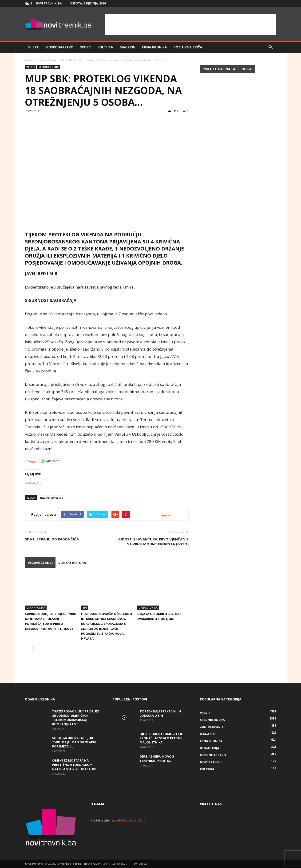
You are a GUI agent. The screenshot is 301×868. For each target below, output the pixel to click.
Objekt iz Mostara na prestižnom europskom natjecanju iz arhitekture (74, 765)
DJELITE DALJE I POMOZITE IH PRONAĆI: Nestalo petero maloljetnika (162, 738)
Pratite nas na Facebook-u (228, 69)
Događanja (210, 748)
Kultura (105, 47)
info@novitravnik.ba (131, 820)
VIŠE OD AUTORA (72, 563)
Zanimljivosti (212, 727)
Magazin (128, 47)
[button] (270, 47)
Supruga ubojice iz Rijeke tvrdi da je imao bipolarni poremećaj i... (74, 742)
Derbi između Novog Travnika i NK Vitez (157, 759)
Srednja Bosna (47, 60)
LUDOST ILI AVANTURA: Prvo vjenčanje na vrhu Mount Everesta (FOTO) (153, 542)
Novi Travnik (211, 762)
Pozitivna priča (188, 47)
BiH (85, 608)
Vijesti (34, 47)
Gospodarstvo (60, 47)
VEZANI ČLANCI (40, 563)
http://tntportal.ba (52, 498)
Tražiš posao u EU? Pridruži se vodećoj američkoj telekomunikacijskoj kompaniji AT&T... (75, 718)
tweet (166, 516)
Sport (85, 47)
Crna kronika (154, 47)
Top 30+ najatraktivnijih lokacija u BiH (160, 713)
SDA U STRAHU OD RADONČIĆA (52, 539)
